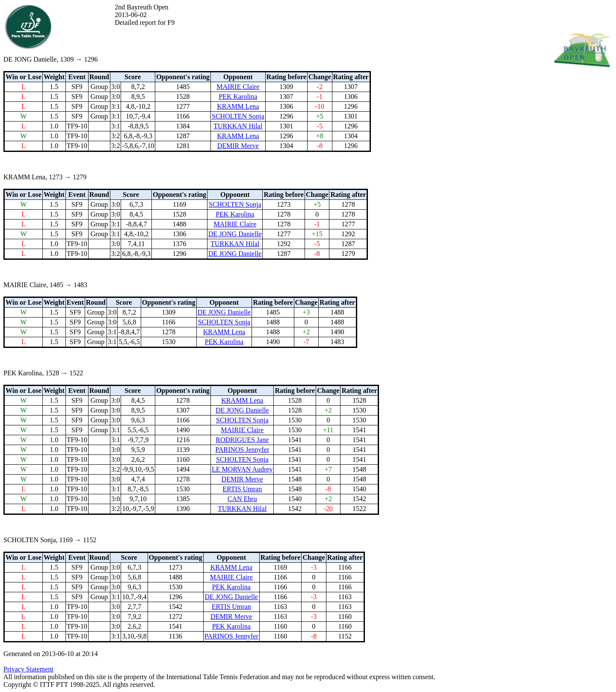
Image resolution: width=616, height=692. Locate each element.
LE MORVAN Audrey (242, 469)
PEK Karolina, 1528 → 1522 (43, 373)
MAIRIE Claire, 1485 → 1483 (45, 285)
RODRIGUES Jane (242, 440)
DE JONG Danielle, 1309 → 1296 (50, 59)
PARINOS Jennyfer (242, 450)
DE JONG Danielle (235, 234)
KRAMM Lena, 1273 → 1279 (45, 177)
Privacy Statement (28, 669)
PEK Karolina (238, 97)
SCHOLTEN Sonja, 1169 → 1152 (50, 540)
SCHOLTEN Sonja (238, 116)
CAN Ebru (242, 499)
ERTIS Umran (242, 489)
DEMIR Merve (238, 146)
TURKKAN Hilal (238, 126)
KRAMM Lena (238, 106)
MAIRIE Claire (238, 87)
